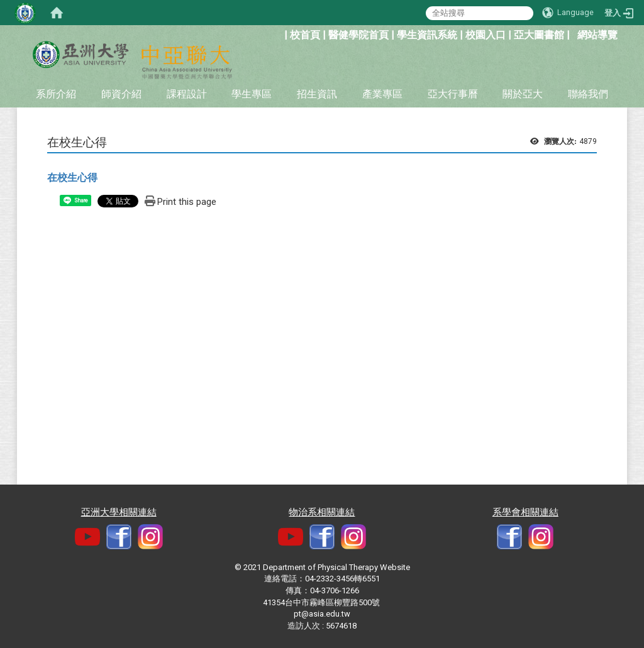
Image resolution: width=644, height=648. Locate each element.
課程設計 (187, 94)
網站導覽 (597, 35)
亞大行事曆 (453, 94)
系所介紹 (56, 94)
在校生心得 (72, 178)
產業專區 (382, 94)
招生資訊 (317, 94)
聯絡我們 (588, 94)
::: (278, 34)
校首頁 (305, 35)
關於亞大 (523, 94)
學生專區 (252, 94)
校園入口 (486, 35)
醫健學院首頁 (358, 35)
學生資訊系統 (427, 35)
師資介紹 (121, 94)
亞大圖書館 (539, 35)
